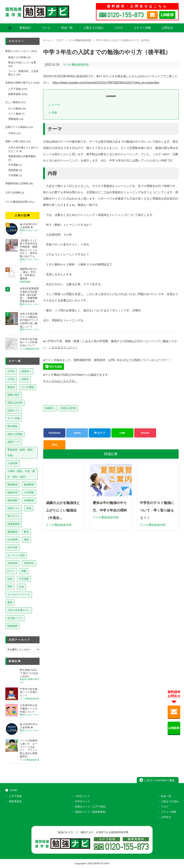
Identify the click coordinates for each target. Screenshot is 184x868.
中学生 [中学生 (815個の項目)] (11, 371)
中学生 (12, 133)
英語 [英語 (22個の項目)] (29, 508)
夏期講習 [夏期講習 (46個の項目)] (12, 485)
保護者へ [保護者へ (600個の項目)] (26, 371)
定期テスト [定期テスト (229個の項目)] (14, 411)
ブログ (119, 28)
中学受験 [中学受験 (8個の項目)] (24, 579)
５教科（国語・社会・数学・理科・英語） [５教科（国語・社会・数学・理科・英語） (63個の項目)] (21, 474)
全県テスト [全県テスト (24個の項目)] (14, 508)
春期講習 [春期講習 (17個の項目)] (12, 532)
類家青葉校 (15, 94)
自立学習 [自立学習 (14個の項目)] (12, 547)
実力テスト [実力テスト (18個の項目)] (14, 516)
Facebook (54, 433)
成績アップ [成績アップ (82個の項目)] (14, 442)
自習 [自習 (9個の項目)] (10, 579)
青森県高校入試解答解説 (22, 156)
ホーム (47, 40)
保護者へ (50, 408)
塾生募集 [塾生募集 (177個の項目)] (12, 426)
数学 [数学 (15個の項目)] (26, 532)
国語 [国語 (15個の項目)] (26, 540)
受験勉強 (13, 119)
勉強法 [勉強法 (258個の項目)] (11, 387)
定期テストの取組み (17, 127)
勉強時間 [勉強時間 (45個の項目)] (29, 485)
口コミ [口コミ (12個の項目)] (11, 571)
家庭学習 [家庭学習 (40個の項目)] (12, 492)
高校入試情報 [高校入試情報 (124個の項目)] (15, 434)
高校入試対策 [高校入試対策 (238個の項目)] (15, 403)
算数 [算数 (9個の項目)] (24, 571)
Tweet (77, 433)
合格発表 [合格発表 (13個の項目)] (12, 563)
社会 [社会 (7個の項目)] (21, 587)
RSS (55, 445)
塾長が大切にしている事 (22, 63)
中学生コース (82, 801)
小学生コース (82, 796)
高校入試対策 (68, 408)
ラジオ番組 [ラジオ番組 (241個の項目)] (28, 387)
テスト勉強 (15, 114)
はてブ (100, 433)
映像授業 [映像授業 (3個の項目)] (12, 626)
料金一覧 (67, 28)
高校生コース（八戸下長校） (91, 807)
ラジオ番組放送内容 (80, 40)
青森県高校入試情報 (17, 183)
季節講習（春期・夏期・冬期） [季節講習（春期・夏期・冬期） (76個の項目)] (21, 453)
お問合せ (167, 28)
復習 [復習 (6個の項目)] (10, 602)
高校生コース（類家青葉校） (91, 812)
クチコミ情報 (142, 28)
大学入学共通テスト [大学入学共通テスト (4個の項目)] (19, 610)
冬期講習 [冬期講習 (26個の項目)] (29, 500)
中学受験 (13, 165)
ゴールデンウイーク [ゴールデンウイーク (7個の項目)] (19, 594)
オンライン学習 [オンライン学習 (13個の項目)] (16, 555)
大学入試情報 (13, 193)
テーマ (54, 105)
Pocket (145, 433)
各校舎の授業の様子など (19, 83)
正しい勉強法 (13, 102)
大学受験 (13, 175)
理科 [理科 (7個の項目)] (10, 587)
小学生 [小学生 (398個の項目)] (11, 379)
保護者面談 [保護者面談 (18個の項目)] (14, 524)
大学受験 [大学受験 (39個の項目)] (29, 492)
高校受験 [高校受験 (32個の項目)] (12, 500)
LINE (123, 433)
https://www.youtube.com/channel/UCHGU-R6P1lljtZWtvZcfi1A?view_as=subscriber (106, 83)
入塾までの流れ (93, 28)
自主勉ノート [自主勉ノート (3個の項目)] (15, 618)
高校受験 (13, 170)
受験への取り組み (15, 141)
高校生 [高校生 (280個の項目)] (25, 379)
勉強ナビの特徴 (17, 57)
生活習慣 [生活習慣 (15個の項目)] (12, 540)
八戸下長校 (15, 89)
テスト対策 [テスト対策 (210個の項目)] (14, 418)
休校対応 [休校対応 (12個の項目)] (29, 563)
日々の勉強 (15, 109)
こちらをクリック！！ (63, 347)
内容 (53, 113)
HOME (14, 790)
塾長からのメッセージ (18, 51)
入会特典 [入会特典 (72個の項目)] (12, 463)
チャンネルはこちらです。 (60, 381)
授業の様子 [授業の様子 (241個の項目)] (14, 395)
